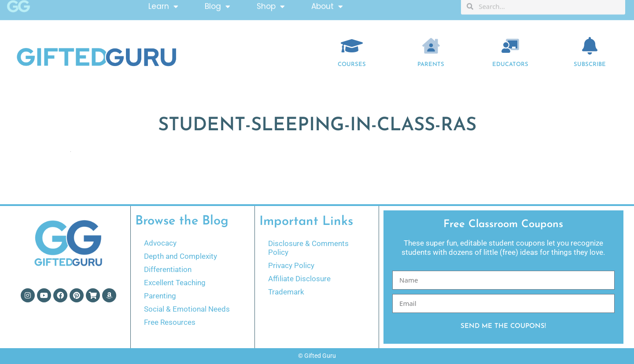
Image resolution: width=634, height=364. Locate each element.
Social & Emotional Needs (187, 309)
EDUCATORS (510, 64)
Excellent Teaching (175, 283)
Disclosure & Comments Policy (308, 248)
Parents (431, 64)
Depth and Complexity (181, 256)
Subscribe (590, 64)
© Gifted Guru (317, 356)
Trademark (286, 292)
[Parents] (431, 46)
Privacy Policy (291, 265)
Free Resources (170, 322)
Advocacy (160, 243)
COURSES (352, 64)
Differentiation (168, 269)
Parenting (160, 296)
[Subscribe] (590, 46)
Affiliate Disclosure (299, 279)
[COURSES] (352, 46)
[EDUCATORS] (510, 46)
